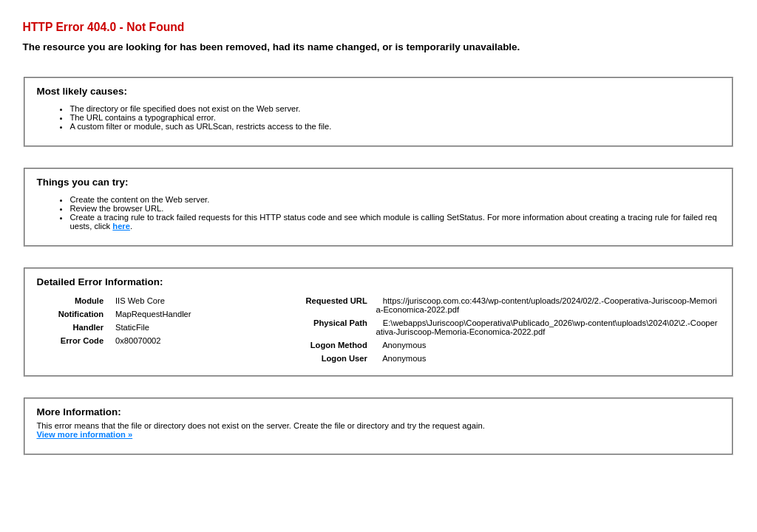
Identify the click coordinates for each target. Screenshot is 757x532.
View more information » (84, 434)
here (121, 226)
